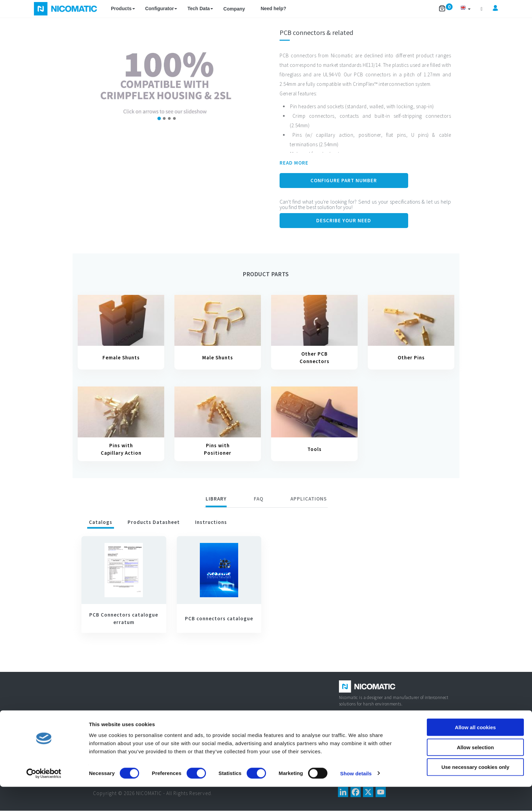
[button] (465, 9)
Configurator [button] (161, 8)
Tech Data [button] (200, 8)
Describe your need (344, 220)
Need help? (273, 8)
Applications (309, 499)
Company (234, 9)
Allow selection (475, 771)
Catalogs (101, 522)
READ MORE (294, 163)
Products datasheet (154, 522)
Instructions (211, 522)
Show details (356, 798)
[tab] (216, 500)
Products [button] (123, 8)
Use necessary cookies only (475, 791)
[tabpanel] (266, 588)
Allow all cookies (476, 751)
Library (216, 499)
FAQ (259, 499)
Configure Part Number (344, 180)
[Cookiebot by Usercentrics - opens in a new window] (44, 798)
